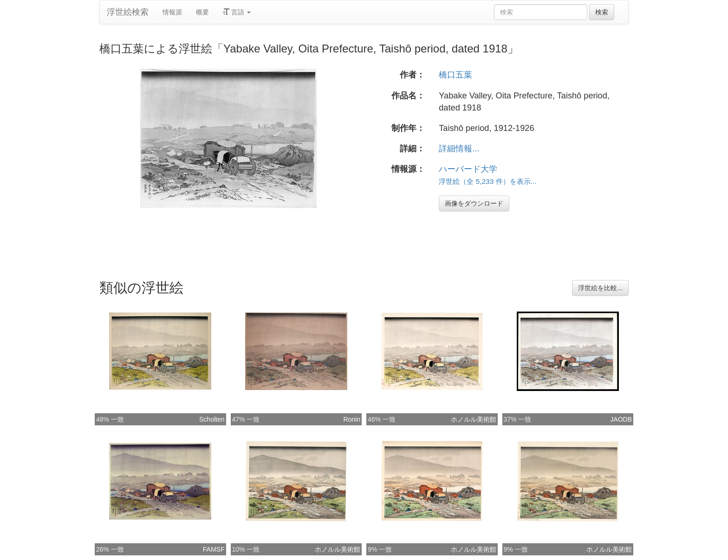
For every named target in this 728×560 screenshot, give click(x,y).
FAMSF (214, 549)
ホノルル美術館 (474, 419)
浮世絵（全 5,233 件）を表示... (487, 181)
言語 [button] (237, 12)
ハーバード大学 (468, 169)
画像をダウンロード (474, 203)
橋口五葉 (455, 75)
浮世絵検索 (128, 12)
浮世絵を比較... (600, 288)
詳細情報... (459, 149)
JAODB (621, 419)
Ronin (352, 419)
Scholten (212, 419)
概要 (202, 12)
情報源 (172, 12)
